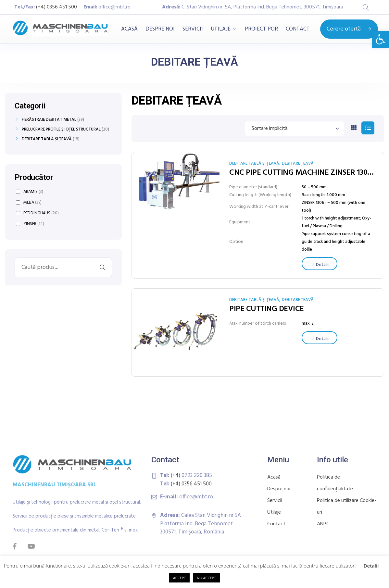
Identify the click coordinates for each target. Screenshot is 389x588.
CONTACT (298, 29)
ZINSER (30, 224)
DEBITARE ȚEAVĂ (298, 163)
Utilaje (274, 512)
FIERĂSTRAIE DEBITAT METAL (49, 120)
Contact (276, 524)
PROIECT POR (261, 29)
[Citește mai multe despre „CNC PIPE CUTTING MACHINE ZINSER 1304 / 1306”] (320, 264)
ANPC (323, 524)
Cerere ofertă (349, 29)
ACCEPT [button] (180, 578)
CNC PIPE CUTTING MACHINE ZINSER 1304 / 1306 (302, 173)
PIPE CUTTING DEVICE (267, 309)
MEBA (29, 202)
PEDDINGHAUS (37, 213)
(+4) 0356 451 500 (56, 7)
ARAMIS (30, 192)
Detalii (371, 566)
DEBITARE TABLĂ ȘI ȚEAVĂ (254, 163)
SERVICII (193, 29)
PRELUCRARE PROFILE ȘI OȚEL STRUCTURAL (61, 130)
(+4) (176, 475)
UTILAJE (221, 29)
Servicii (275, 501)
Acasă (274, 477)
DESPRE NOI (160, 29)
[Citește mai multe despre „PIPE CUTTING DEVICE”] (320, 338)
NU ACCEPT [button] (206, 578)
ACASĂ (129, 29)
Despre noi (279, 489)
